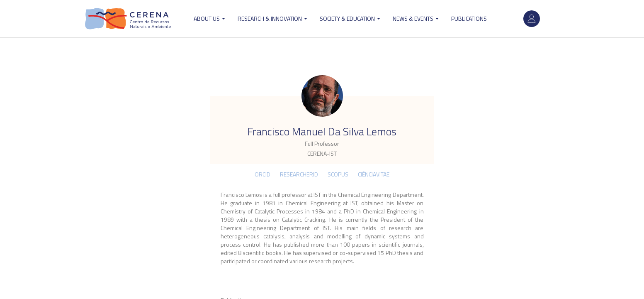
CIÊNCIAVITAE (374, 174)
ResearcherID (299, 174)
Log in (532, 19)
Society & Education (350, 18)
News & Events (416, 18)
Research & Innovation (272, 18)
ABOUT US (209, 18)
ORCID (262, 174)
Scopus (338, 174)
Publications (469, 18)
